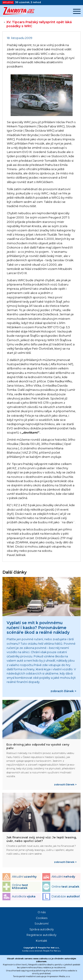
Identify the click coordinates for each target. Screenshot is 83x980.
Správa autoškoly (42, 929)
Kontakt (41, 941)
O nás (42, 912)
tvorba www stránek (32, 951)
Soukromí (41, 924)
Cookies (42, 918)
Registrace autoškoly (41, 935)
